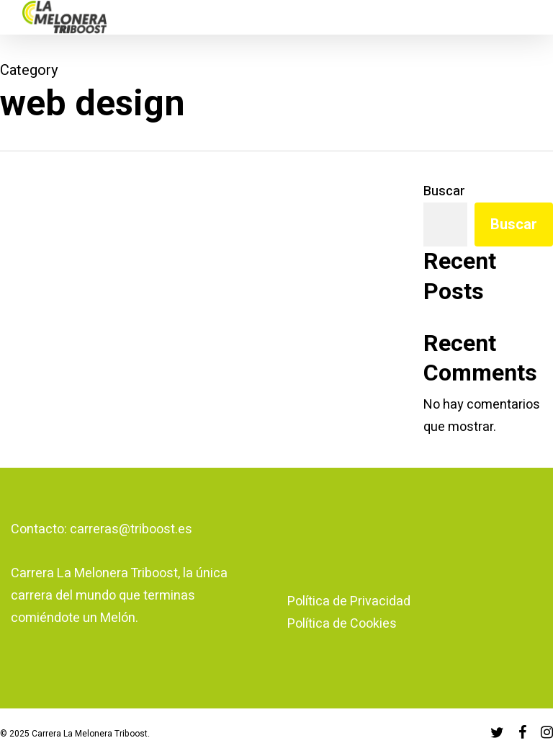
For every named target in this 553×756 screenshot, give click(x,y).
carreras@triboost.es (131, 529)
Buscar (444, 191)
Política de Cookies (342, 624)
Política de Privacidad (349, 601)
